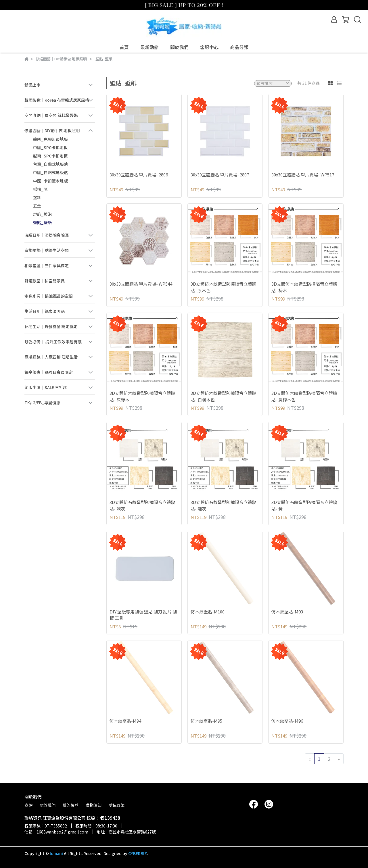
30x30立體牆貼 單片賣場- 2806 (139, 175)
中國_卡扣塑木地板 (50, 181)
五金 (37, 206)
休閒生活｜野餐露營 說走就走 (51, 326)
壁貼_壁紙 (42, 222)
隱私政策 (116, 805)
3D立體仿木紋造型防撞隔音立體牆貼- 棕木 (304, 287)
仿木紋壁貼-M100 (208, 612)
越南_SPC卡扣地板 (50, 156)
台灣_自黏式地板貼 (50, 164)
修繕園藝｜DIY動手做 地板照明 (52, 130)
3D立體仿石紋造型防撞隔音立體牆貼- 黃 (304, 505)
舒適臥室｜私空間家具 (45, 281)
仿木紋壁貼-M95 (206, 721)
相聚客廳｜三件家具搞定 (47, 265)
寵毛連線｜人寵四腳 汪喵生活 (51, 357)
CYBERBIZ (138, 853)
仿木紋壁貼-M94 (125, 721)
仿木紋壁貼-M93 (287, 612)
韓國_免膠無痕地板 (50, 139)
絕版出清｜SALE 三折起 (46, 387)
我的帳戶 (70, 805)
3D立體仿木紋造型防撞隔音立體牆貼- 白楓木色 (224, 396)
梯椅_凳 (40, 189)
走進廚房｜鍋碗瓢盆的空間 (49, 296)
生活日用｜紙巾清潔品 (45, 311)
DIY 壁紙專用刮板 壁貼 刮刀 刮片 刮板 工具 (143, 615)
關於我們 (179, 47)
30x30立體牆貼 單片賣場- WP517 (303, 175)
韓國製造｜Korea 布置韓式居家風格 (57, 100)
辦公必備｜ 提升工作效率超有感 (53, 342)
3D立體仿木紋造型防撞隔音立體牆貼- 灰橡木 (142, 396)
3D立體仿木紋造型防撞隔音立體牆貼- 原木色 (224, 287)
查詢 (28, 805)
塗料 (37, 197)
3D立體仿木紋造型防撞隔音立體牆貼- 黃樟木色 (304, 396)
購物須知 (93, 805)
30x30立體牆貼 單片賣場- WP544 (141, 284)
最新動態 (149, 47)
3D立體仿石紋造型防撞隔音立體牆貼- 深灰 (142, 505)
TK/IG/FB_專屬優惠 (42, 403)
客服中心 (209, 47)
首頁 (124, 47)
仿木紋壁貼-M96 (287, 721)
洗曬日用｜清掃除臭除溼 (47, 235)
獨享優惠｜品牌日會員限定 (49, 372)
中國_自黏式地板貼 (50, 172)
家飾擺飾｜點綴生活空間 (47, 250)
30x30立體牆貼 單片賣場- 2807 (220, 175)
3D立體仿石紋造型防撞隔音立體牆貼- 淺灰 (224, 505)
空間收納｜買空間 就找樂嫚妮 (51, 115)
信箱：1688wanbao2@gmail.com (56, 832)
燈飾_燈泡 (42, 214)
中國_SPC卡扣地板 (50, 147)
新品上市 (32, 85)
